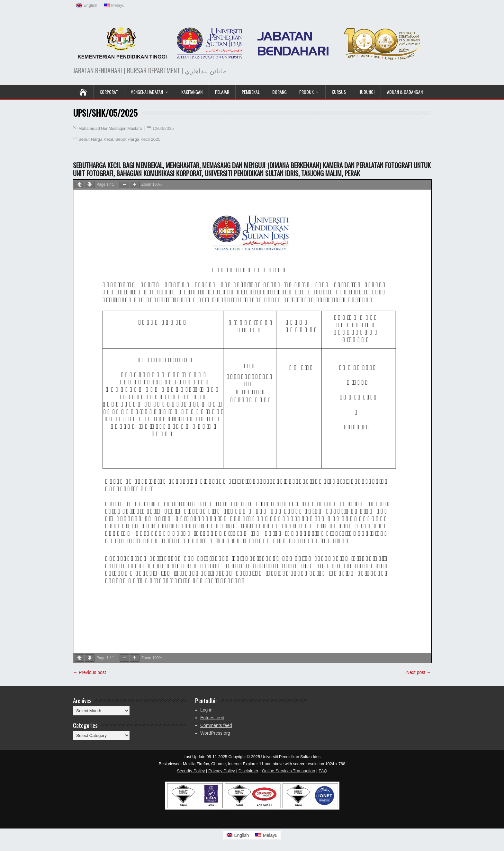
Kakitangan (192, 92)
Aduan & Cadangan (405, 92)
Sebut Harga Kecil (96, 139)
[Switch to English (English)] (87, 5)
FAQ (323, 771)
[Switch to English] (238, 835)
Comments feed (216, 725)
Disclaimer (248, 771)
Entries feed (212, 718)
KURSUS (339, 92)
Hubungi (366, 92)
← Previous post (90, 672)
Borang (279, 92)
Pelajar (222, 92)
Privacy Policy (222, 771)
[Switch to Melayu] (266, 835)
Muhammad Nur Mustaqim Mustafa (110, 129)
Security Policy (191, 771)
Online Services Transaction (289, 771)
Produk (306, 92)
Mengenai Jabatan (147, 92)
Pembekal (251, 92)
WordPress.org (215, 733)
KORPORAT (109, 92)
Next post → (419, 672)
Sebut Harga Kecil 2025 (138, 139)
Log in (206, 710)
